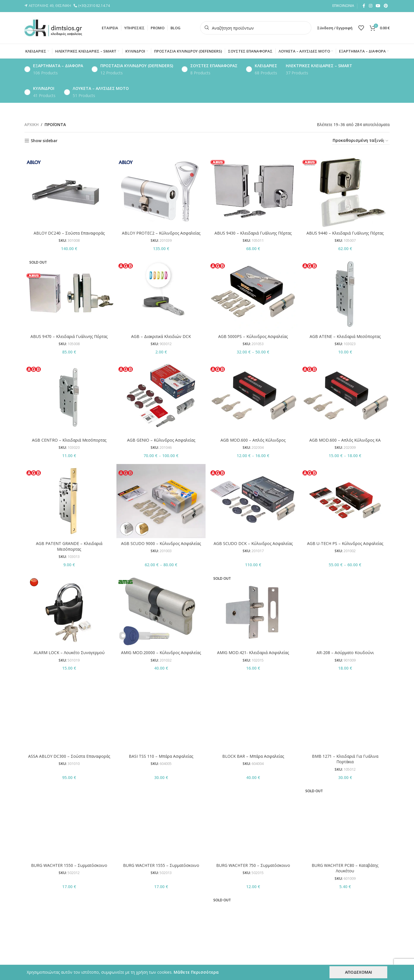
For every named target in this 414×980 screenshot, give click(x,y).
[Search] (256, 28)
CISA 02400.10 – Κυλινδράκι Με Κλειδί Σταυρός (253, 893)
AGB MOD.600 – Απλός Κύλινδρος (253, 440)
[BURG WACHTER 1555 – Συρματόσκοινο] (161, 726)
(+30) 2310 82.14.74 (95, 6)
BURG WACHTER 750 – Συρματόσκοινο (253, 734)
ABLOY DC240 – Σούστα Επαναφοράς (69, 233)
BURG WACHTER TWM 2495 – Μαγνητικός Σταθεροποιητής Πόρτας (253, 778)
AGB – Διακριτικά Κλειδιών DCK (161, 336)
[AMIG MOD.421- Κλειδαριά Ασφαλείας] (253, 610)
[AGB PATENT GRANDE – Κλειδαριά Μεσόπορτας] (69, 501)
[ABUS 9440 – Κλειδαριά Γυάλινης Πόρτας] (345, 190)
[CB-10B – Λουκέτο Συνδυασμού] (69, 847)
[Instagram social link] (371, 6)
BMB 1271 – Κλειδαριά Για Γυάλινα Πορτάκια (345, 696)
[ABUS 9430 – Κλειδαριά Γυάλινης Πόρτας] (253, 190)
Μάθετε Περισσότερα (196, 972)
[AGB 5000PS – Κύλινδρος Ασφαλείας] (253, 294)
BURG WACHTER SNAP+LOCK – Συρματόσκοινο (161, 783)
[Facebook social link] (364, 6)
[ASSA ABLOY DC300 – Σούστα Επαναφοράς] (69, 680)
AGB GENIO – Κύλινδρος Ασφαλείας (161, 440)
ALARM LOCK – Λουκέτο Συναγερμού (69, 653)
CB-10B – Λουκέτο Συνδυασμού (69, 890)
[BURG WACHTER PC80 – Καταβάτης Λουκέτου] (345, 726)
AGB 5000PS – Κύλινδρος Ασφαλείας (253, 336)
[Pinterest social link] (386, 6)
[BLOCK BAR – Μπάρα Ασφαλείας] (253, 680)
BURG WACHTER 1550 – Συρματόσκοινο (69, 734)
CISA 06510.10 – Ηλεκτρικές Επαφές (345, 890)
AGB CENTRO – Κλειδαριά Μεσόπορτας (69, 440)
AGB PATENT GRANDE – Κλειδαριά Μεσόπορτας (69, 546)
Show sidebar (44, 141)
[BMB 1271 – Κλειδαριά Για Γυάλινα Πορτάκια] (345, 682)
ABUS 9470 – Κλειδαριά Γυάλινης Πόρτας (69, 336)
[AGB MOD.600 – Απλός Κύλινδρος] (253, 397)
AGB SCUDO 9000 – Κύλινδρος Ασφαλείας (161, 543)
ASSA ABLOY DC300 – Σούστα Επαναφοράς (69, 688)
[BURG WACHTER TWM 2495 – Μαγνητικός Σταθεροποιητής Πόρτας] (253, 767)
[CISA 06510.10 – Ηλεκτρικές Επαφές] (345, 847)
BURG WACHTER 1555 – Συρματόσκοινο (161, 734)
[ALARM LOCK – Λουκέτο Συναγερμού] (69, 610)
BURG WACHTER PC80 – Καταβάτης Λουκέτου (345, 737)
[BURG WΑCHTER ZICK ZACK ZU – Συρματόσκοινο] (345, 769)
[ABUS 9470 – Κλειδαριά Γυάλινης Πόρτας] (69, 294)
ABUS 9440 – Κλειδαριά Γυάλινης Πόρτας (345, 233)
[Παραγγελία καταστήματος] (361, 141)
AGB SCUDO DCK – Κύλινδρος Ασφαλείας (253, 543)
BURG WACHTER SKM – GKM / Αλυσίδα (69, 775)
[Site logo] (53, 27)
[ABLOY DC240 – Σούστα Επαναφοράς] (69, 190)
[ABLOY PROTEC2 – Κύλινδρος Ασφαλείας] (161, 190)
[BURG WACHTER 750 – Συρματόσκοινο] (253, 726)
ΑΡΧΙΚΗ (31, 124)
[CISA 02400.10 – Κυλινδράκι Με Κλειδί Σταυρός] (253, 847)
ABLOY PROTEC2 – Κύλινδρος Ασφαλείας (161, 233)
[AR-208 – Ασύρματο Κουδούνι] (345, 576)
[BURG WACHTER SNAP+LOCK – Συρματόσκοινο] (161, 769)
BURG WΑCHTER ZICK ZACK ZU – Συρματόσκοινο (345, 783)
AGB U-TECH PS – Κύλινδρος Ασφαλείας (345, 543)
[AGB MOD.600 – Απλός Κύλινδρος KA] (345, 397)
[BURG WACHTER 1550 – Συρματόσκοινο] (69, 726)
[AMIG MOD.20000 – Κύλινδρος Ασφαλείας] (161, 610)
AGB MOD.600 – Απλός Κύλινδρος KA (345, 440)
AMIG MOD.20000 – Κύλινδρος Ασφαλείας (161, 653)
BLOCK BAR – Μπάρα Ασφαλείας (253, 688)
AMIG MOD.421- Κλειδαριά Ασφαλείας (253, 653)
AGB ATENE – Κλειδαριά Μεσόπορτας (345, 336)
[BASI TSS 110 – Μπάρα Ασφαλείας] (161, 680)
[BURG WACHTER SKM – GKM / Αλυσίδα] (69, 767)
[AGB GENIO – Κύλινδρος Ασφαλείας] (161, 397)
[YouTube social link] (378, 6)
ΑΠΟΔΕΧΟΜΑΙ (359, 972)
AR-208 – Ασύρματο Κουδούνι (345, 584)
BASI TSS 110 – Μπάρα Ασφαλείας (161, 688)
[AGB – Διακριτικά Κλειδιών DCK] (161, 294)
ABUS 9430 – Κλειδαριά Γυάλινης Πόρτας (253, 233)
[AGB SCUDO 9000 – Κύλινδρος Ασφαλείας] (161, 501)
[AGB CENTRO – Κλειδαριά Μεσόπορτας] (69, 397)
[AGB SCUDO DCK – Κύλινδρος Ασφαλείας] (253, 501)
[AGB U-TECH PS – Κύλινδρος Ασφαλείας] (345, 501)
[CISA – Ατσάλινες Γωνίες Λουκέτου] (161, 847)
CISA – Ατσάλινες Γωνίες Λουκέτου (161, 890)
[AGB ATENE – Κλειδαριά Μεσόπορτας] (345, 294)
